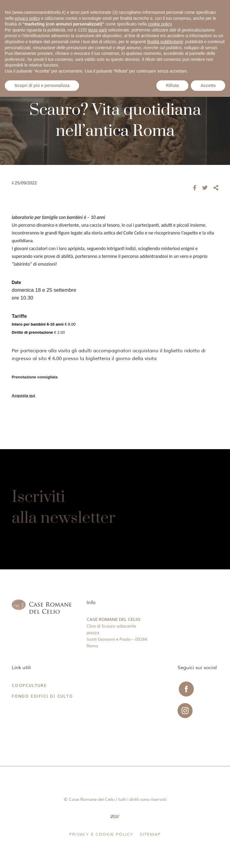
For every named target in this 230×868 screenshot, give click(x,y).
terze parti (98, 30)
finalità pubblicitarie (165, 42)
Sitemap (150, 834)
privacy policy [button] (27, 18)
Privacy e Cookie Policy (101, 834)
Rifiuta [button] (172, 85)
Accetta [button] (208, 85)
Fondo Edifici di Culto (42, 696)
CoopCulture (29, 686)
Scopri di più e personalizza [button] (42, 85)
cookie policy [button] (160, 24)
